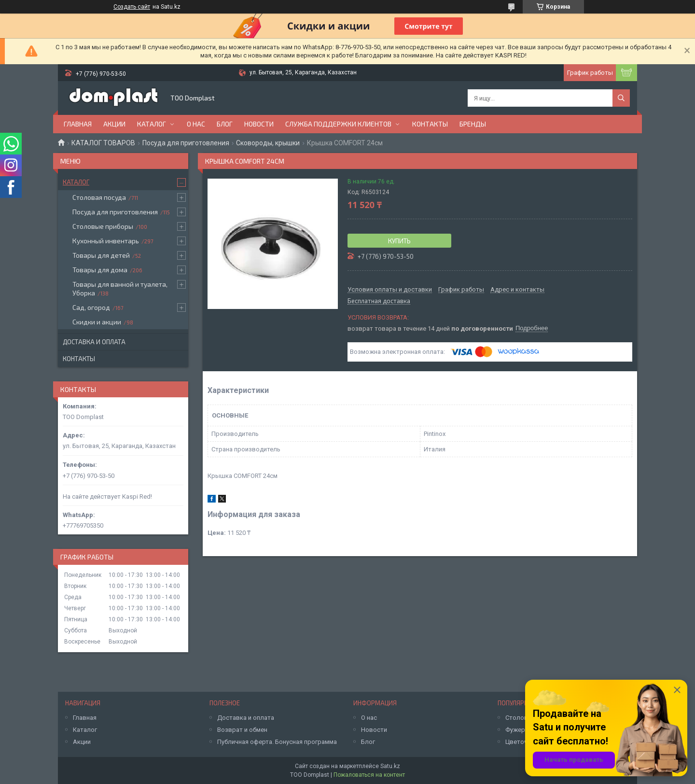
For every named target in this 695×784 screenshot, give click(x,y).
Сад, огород (91, 307)
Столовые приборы (103, 226)
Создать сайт (132, 7)
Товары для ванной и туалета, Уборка (120, 288)
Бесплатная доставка (379, 301)
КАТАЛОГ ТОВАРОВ (103, 143)
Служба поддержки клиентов (338, 124)
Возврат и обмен (242, 730)
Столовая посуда (99, 197)
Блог (225, 124)
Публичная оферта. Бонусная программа (277, 742)
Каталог (152, 124)
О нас (196, 124)
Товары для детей (101, 255)
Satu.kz (390, 766)
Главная (78, 124)
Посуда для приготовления (186, 143)
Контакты (430, 124)
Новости (259, 124)
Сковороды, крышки (268, 143)
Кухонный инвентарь (106, 241)
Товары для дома (100, 270)
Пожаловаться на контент (369, 775)
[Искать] (621, 98)
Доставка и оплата (94, 342)
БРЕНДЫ (473, 124)
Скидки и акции (97, 322)
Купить (399, 241)
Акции (114, 124)
